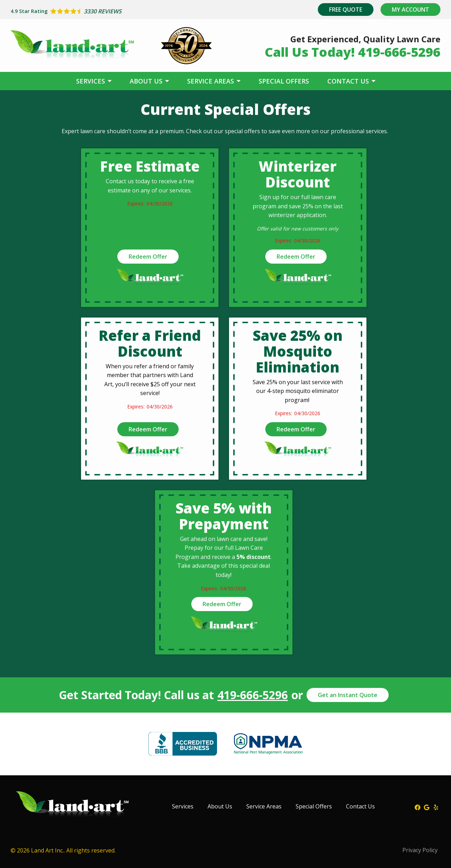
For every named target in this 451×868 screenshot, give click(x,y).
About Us (147, 81)
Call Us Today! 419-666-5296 (353, 52)
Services (91, 81)
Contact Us (349, 81)
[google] (427, 807)
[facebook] (418, 807)
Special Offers (284, 81)
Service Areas (211, 81)
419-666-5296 (253, 695)
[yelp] (436, 807)
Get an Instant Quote (348, 695)
